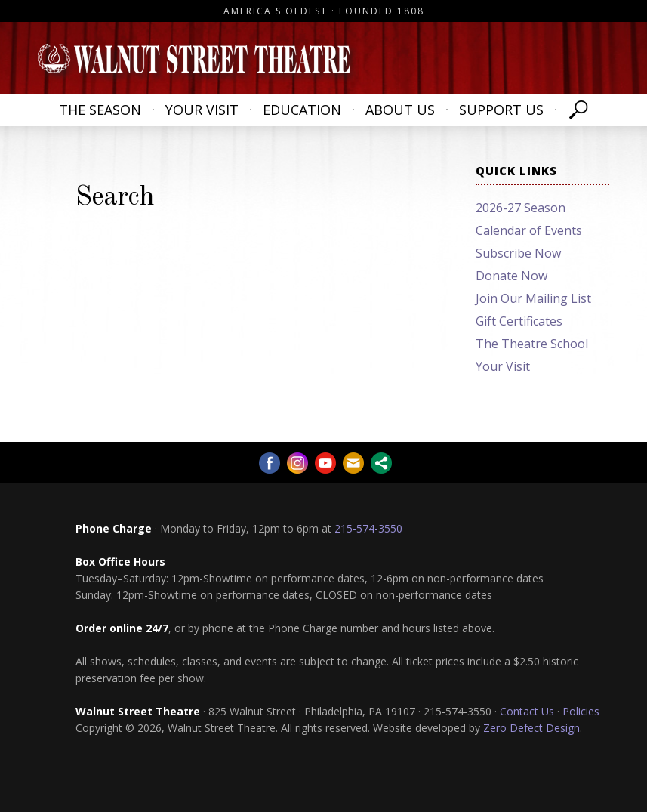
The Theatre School (532, 344)
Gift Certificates (519, 321)
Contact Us (527, 711)
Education (302, 110)
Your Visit (202, 110)
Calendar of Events (529, 230)
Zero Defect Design (531, 728)
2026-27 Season (521, 208)
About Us (400, 110)
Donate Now (511, 276)
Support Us (501, 110)
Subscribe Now (518, 253)
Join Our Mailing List (533, 298)
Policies (581, 711)
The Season (100, 110)
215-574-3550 (368, 528)
